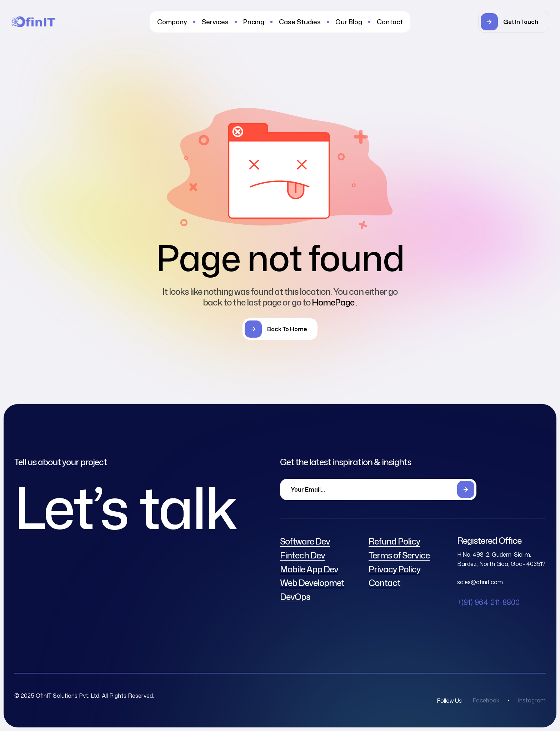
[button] (514, 22)
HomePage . (334, 302)
